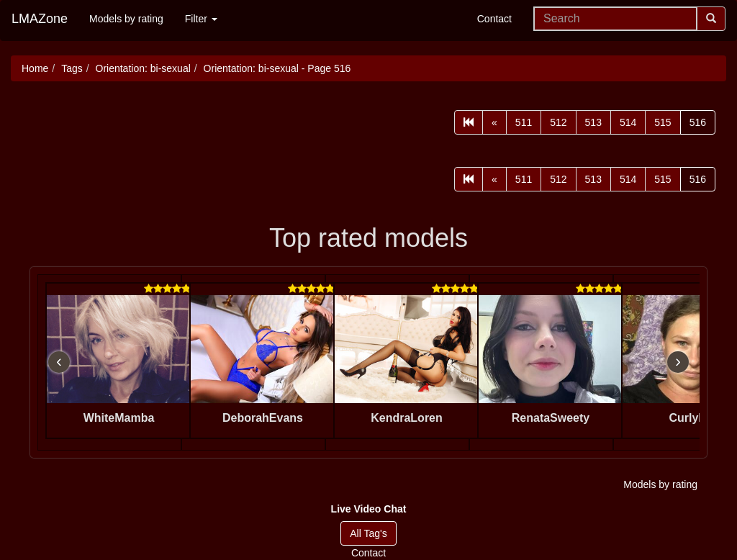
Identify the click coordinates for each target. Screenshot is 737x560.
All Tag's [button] (368, 533)
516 (698, 122)
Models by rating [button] (660, 484)
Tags (72, 68)
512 (558, 122)
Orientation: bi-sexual (143, 68)
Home (35, 68)
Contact (494, 19)
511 (524, 122)
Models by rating (126, 19)
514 (628, 122)
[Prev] (494, 122)
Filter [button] (201, 19)
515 (663, 122)
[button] (369, 509)
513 (593, 122)
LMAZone (40, 19)
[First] (469, 122)
